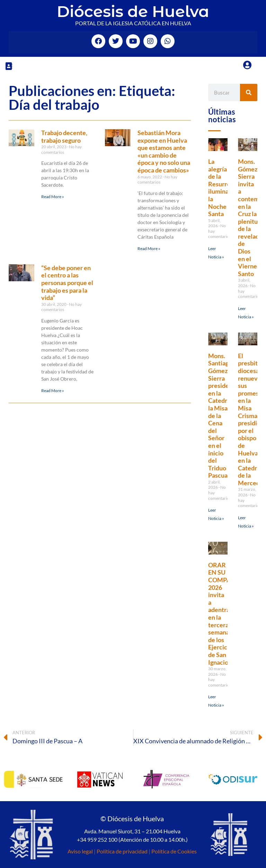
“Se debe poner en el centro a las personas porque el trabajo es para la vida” (67, 283)
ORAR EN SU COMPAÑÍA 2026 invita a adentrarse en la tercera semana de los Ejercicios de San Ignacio (225, 614)
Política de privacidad (122, 851)
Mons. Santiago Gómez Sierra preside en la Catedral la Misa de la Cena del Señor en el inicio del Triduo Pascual (220, 416)
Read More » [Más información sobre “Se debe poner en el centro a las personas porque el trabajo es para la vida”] (53, 391)
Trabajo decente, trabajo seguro (64, 136)
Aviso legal (80, 851)
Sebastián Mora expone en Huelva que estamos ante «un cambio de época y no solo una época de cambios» (164, 151)
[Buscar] (249, 92)
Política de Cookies (174, 851)
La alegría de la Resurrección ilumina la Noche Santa (227, 188)
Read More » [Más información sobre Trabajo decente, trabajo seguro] (53, 197)
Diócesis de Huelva (133, 11)
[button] (9, 66)
